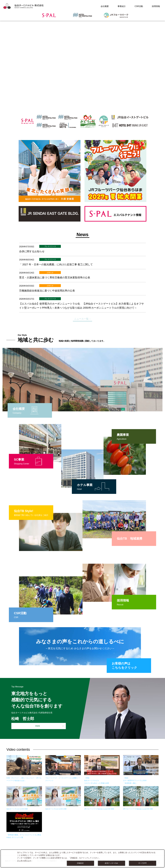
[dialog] (82, 858)
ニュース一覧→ (83, 319)
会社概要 (105, 6)
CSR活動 (139, 6)
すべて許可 (143, 863)
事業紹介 (122, 6)
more (38, 726)
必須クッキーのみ (111, 863)
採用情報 (156, 6)
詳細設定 (80, 863)
